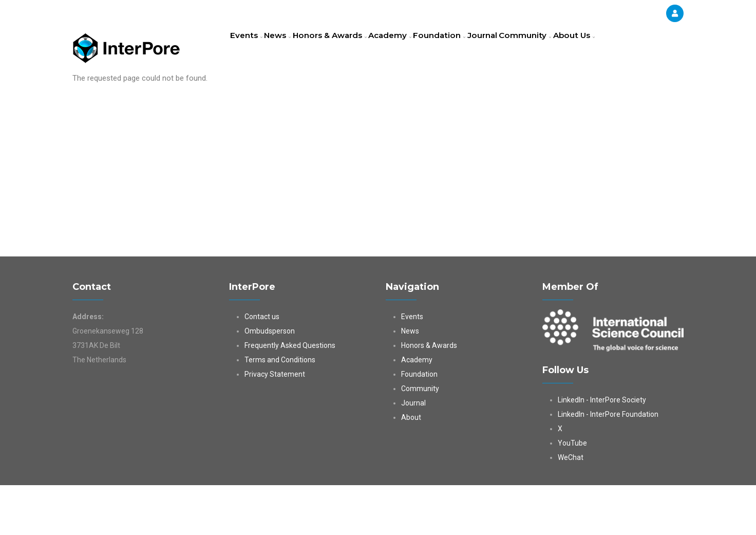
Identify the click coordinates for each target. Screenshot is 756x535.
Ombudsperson (270, 381)
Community (564, 49)
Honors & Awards (346, 49)
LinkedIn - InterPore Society (602, 450)
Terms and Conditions (280, 410)
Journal (516, 49)
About (411, 467)
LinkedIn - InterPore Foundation (608, 464)
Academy (412, 49)
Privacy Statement (275, 424)
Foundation (467, 49)
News (288, 49)
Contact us (262, 366)
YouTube (572, 493)
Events (249, 49)
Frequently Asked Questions (290, 395)
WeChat (571, 507)
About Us (254, 95)
